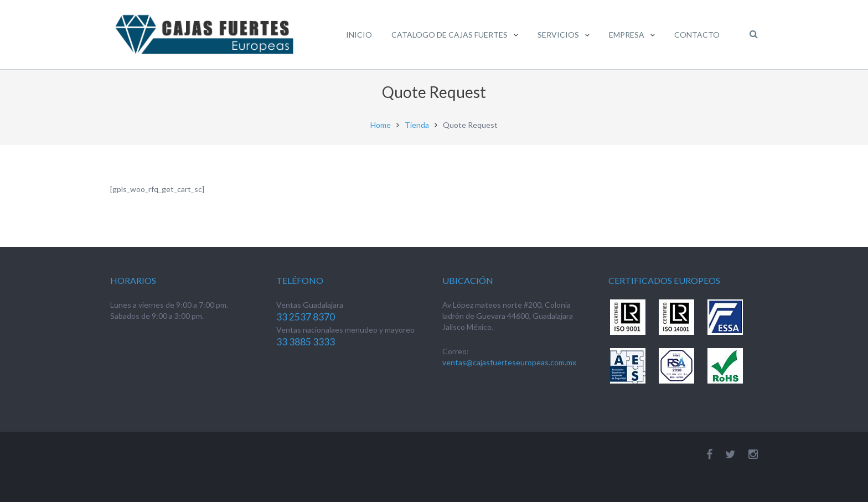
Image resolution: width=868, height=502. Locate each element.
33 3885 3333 (306, 342)
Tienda (417, 125)
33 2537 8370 (306, 317)
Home (381, 125)
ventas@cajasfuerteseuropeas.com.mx (509, 362)
